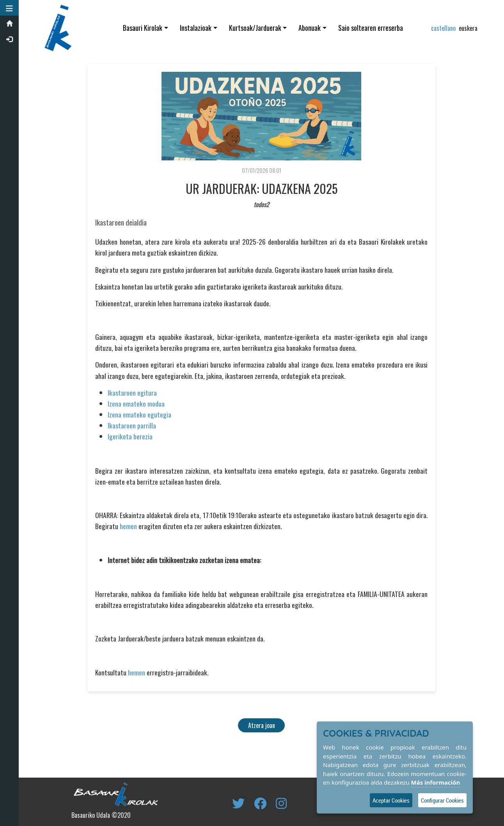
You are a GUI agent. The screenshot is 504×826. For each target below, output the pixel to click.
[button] (10, 8)
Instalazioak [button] (196, 28)
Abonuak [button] (310, 28)
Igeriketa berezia (130, 436)
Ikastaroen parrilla (132, 425)
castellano (443, 28)
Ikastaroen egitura (133, 393)
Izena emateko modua (137, 403)
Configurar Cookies (442, 800)
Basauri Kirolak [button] (143, 28)
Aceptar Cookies (391, 800)
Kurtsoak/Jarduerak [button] (256, 28)
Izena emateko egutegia (140, 414)
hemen (129, 526)
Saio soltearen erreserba (371, 28)
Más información (436, 782)
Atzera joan (262, 725)
